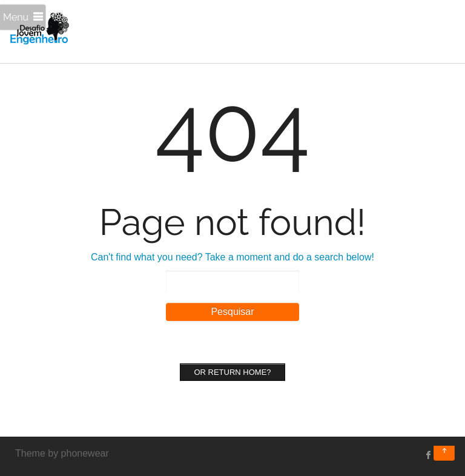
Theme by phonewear (62, 453)
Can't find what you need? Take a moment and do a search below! (232, 257)
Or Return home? (232, 372)
